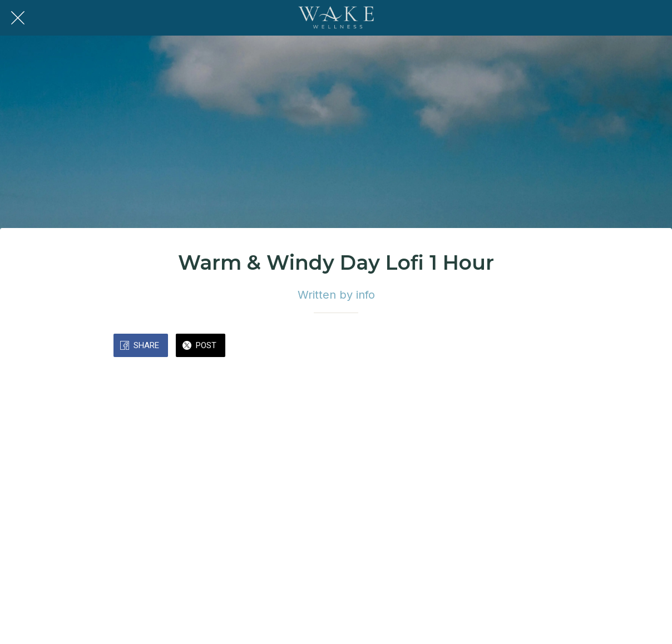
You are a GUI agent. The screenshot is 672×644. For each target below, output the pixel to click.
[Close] (18, 18)
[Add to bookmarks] (518, 346)
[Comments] (545, 346)
